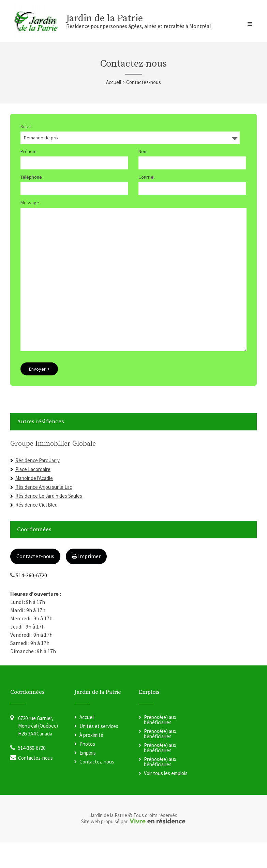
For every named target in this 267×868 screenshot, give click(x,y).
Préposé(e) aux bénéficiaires (160, 745)
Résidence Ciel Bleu (36, 530)
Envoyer (39, 395)
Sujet (26, 126)
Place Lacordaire (33, 495)
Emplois (88, 778)
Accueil (114, 82)
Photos (87, 769)
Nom (143, 151)
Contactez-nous (35, 582)
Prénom (28, 151)
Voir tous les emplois (166, 799)
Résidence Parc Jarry (38, 486)
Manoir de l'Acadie (34, 504)
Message (30, 203)
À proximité (91, 761)
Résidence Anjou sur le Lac (44, 513)
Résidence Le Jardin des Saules (49, 521)
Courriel (146, 177)
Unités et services (99, 752)
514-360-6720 (31, 601)
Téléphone (31, 177)
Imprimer (86, 582)
